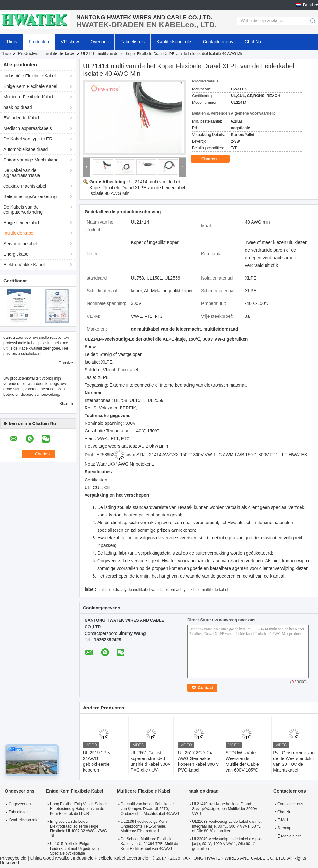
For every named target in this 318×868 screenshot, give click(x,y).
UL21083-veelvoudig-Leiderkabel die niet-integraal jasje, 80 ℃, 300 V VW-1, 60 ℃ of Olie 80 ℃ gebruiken (227, 826)
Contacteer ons (218, 42)
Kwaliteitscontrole (174, 42)
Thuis (11, 42)
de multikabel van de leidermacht (156, 590)
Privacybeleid (13, 858)
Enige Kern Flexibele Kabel (30, 86)
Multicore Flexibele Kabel (28, 97)
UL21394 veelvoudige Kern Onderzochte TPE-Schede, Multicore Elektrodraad (144, 826)
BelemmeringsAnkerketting (30, 196)
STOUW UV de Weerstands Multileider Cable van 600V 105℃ (242, 761)
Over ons (100, 42)
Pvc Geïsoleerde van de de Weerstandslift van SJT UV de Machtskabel (294, 761)
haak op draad (18, 107)
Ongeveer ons (21, 804)
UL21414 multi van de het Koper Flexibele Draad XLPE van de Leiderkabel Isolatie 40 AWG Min (137, 188)
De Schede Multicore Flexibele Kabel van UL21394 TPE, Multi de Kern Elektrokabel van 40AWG (150, 844)
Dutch (309, 5)
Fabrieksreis (133, 42)
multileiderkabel (60, 53)
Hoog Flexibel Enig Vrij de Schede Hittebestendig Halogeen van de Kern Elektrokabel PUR (79, 809)
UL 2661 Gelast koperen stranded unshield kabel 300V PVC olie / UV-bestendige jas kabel (151, 764)
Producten (39, 42)
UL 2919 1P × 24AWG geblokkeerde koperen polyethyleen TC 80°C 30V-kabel (99, 767)
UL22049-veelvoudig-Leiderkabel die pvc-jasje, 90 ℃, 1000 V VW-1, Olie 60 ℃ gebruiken (227, 844)
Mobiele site (289, 836)
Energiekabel (17, 254)
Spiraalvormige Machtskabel (31, 160)
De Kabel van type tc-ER (28, 139)
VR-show (70, 42)
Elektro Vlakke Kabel (24, 265)
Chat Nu (253, 42)
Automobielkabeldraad (26, 149)
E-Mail (283, 820)
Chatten (213, 159)
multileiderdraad (111, 590)
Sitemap (284, 828)
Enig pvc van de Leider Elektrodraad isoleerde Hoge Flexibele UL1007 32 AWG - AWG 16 (78, 829)
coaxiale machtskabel (25, 186)
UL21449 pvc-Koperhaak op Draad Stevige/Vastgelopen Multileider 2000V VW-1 (225, 809)
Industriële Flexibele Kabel (30, 76)
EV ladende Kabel (21, 118)
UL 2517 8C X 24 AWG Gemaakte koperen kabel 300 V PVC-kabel (198, 761)
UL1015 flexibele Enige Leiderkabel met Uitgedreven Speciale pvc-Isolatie (74, 849)
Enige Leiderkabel (21, 223)
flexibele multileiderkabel (207, 590)
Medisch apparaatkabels (28, 128)
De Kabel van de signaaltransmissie (22, 173)
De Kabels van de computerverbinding (23, 210)
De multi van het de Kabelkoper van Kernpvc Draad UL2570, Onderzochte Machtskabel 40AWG (150, 809)
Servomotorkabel (20, 244)
